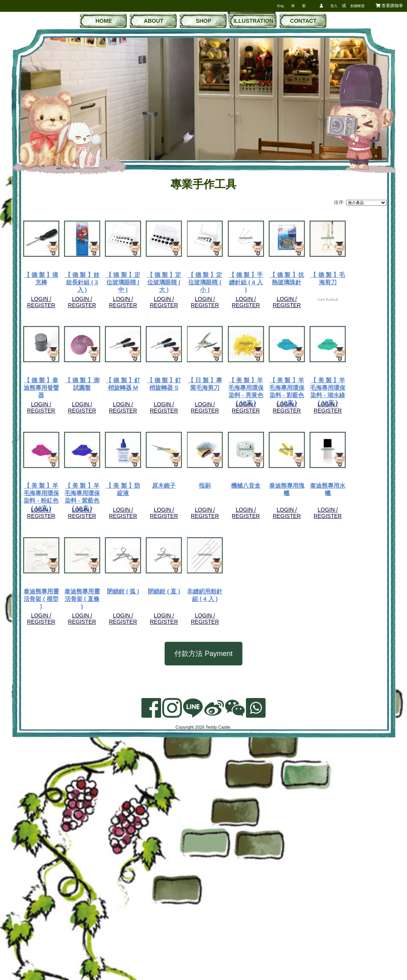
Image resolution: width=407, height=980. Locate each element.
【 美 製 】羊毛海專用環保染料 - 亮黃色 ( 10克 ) (263, 501)
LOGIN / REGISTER (55, 300)
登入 (334, 6)
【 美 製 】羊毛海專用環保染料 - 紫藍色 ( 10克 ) (194, 610)
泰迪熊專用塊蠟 (193, 712)
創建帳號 (357, 6)
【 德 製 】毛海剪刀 (193, 385)
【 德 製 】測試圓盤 (332, 385)
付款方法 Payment (203, 884)
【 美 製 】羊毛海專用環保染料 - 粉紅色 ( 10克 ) (124, 610)
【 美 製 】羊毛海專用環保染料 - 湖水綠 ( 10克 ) (55, 610)
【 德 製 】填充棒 (55, 276)
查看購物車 (389, 6)
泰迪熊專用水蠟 (263, 712)
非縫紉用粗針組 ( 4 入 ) (263, 821)
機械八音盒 (124, 712)
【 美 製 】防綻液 (263, 603)
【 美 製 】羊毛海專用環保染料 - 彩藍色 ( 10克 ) (332, 501)
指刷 (55, 712)
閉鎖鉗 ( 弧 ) (124, 821)
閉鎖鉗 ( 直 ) (193, 821)
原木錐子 (332, 603)
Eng (280, 6)
